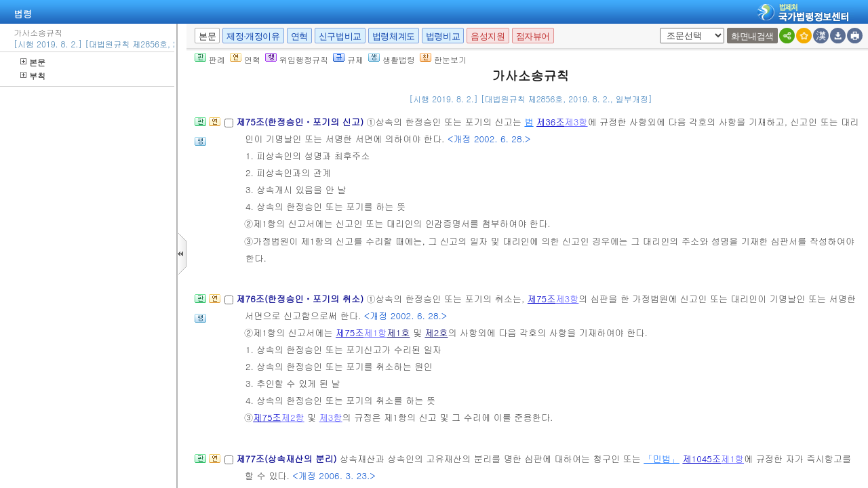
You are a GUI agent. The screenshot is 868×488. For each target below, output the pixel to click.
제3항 (576, 122)
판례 (210, 59)
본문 (33, 62)
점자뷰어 (533, 36)
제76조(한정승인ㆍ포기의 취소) (301, 299)
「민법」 (662, 459)
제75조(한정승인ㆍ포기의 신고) (301, 122)
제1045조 (702, 459)
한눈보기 (443, 59)
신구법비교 (340, 36)
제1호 (399, 332)
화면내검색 (752, 36)
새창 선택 (657, 28)
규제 (348, 59)
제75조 (542, 299)
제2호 (436, 332)
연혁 (299, 36)
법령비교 (443, 36)
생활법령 (392, 59)
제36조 (551, 122)
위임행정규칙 (297, 59)
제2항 (293, 417)
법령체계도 (394, 36)
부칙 (33, 76)
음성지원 (488, 36)
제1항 (376, 332)
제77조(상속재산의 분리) (288, 459)
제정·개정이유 (253, 36)
